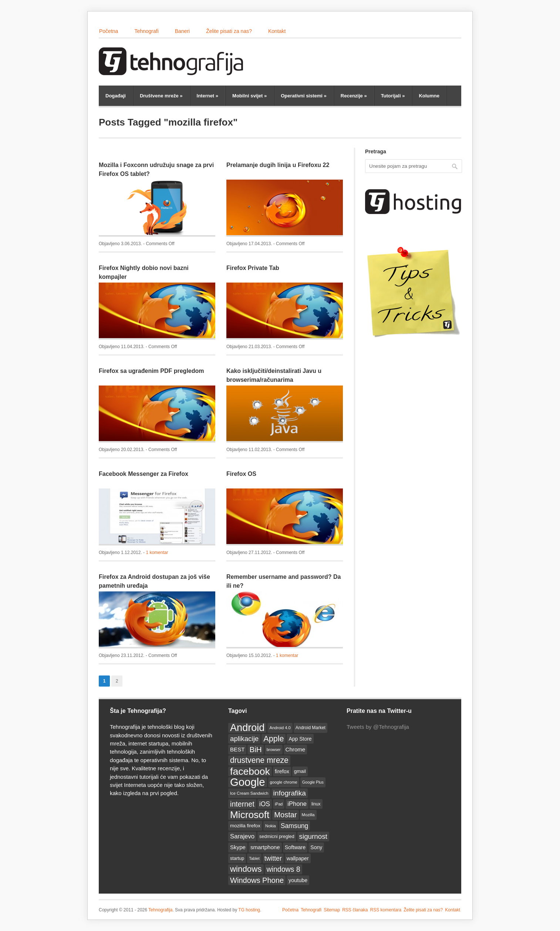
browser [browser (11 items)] (274, 750)
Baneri (182, 31)
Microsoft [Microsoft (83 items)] (250, 815)
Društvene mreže (161, 96)
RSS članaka (355, 910)
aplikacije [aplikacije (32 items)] (244, 739)
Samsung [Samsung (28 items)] (295, 826)
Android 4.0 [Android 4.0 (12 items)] (280, 728)
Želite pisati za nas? (229, 31)
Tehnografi (146, 31)
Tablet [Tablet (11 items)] (254, 858)
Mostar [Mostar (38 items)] (285, 815)
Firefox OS (241, 474)
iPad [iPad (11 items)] (279, 804)
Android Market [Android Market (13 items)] (311, 728)
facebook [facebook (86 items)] (250, 771)
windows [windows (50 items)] (246, 869)
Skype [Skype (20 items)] (238, 847)
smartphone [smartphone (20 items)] (265, 847)
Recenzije (354, 96)
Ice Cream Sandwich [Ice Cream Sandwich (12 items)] (249, 793)
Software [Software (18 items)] (295, 847)
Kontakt (277, 31)
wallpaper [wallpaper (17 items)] (298, 858)
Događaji (116, 96)
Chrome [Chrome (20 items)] (296, 749)
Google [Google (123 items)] (248, 782)
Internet (208, 96)
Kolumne (429, 96)
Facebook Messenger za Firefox (144, 474)
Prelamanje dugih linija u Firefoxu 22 (278, 165)
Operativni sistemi (304, 96)
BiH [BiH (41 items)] (255, 749)
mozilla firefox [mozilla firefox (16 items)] (245, 826)
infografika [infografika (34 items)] (290, 793)
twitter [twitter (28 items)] (273, 858)
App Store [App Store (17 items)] (300, 739)
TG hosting (249, 910)
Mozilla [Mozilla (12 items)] (308, 815)
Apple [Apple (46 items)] (274, 739)
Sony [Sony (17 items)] (316, 847)
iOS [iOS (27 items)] (265, 804)
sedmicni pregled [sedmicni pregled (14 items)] (277, 837)
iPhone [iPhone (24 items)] (297, 804)
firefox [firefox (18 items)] (282, 771)
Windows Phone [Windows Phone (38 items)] (257, 880)
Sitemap (332, 910)
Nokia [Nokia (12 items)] (271, 826)
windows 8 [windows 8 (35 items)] (284, 869)
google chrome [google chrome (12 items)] (284, 782)
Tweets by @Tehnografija (378, 727)
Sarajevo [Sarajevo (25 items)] (242, 836)
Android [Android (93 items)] (247, 728)
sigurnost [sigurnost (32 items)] (313, 836)
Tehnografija (160, 910)
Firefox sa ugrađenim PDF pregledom (151, 371)
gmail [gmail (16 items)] (300, 771)
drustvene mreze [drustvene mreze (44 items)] (259, 760)
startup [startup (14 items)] (237, 858)
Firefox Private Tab (253, 268)
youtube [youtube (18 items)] (298, 880)
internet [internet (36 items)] (242, 804)
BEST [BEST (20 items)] (237, 749)
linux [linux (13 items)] (316, 804)
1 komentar (157, 553)
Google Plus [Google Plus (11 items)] (313, 782)
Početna (109, 31)
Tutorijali (393, 96)
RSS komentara (386, 910)
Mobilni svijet (249, 96)
